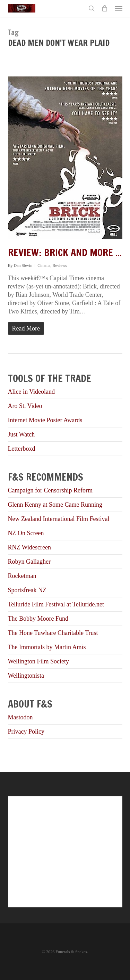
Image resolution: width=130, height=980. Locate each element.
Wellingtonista (26, 676)
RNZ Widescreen (29, 547)
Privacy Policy (26, 732)
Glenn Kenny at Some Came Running (55, 505)
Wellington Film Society (39, 661)
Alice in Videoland (32, 392)
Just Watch (21, 434)
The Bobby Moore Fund (38, 619)
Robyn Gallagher (29, 562)
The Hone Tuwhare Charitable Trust (53, 633)
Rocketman (22, 576)
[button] (119, 8)
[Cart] (105, 8)
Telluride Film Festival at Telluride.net (56, 604)
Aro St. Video (25, 406)
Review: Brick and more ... (65, 252)
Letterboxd (22, 449)
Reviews (60, 266)
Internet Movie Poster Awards (45, 420)
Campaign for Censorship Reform (50, 490)
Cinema (44, 266)
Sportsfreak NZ (27, 590)
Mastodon (20, 717)
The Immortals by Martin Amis (47, 647)
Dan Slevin (23, 266)
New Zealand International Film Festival (59, 519)
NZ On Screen (26, 533)
